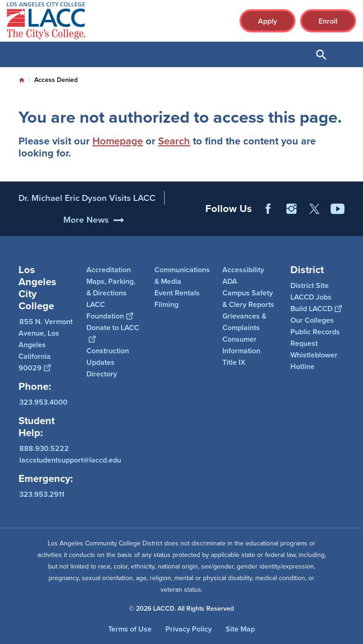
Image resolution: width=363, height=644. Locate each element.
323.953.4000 (43, 402)
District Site (310, 285)
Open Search (321, 54)
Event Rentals (177, 293)
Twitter (314, 218)
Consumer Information (241, 345)
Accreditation (109, 270)
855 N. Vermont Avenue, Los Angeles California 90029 (46, 345)
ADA (230, 281)
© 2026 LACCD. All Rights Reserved (181, 609)
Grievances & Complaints (244, 322)
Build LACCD (316, 309)
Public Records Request (315, 338)
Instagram (291, 218)
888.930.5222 (44, 448)
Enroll (328, 21)
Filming (166, 304)
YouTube (338, 218)
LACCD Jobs (311, 297)
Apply (268, 21)
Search (174, 141)
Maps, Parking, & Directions (111, 287)
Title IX (234, 362)
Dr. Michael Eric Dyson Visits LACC (87, 207)
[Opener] (354, 227)
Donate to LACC (113, 333)
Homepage (118, 141)
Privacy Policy (189, 629)
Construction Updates (108, 356)
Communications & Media (182, 275)
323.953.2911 (42, 494)
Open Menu (345, 54)
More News (86, 228)
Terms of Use (130, 629)
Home (22, 80)
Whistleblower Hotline (314, 361)
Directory (102, 374)
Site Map (240, 629)
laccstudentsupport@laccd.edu (70, 460)
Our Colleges (312, 320)
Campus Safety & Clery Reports (248, 299)
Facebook (268, 218)
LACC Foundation (110, 310)
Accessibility (243, 270)
